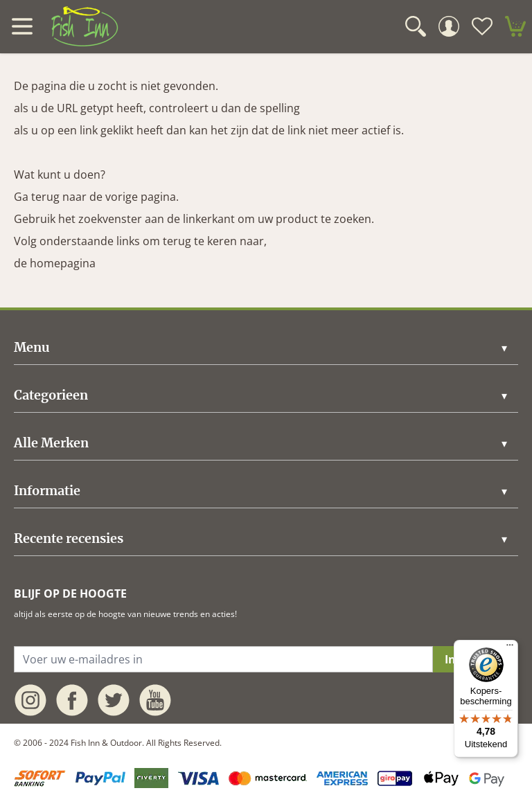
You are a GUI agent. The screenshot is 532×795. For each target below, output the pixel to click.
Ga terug (37, 197)
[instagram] (30, 700)
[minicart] (515, 26)
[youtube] (155, 700)
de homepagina (55, 263)
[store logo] (85, 26)
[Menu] (510, 648)
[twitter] (114, 700)
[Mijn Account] (449, 26)
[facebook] (72, 700)
